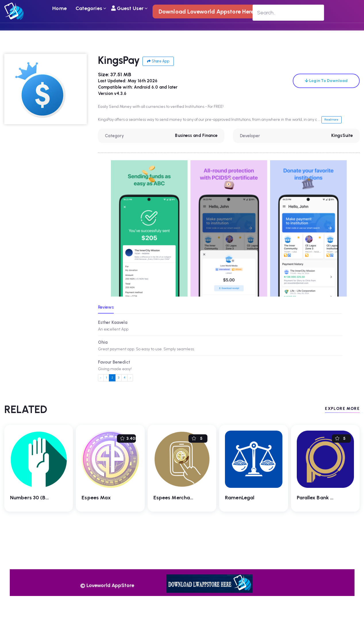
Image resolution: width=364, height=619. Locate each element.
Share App (158, 61)
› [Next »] (130, 378)
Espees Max (96, 498)
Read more (332, 120)
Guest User (127, 8)
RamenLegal (240, 498)
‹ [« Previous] (101, 378)
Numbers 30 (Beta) (33, 498)
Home (59, 8)
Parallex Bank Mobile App (327, 498)
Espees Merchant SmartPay (187, 498)
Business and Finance (196, 135)
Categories (89, 8)
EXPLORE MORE (342, 409)
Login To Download (326, 81)
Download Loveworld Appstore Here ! (208, 12)
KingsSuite (342, 135)
